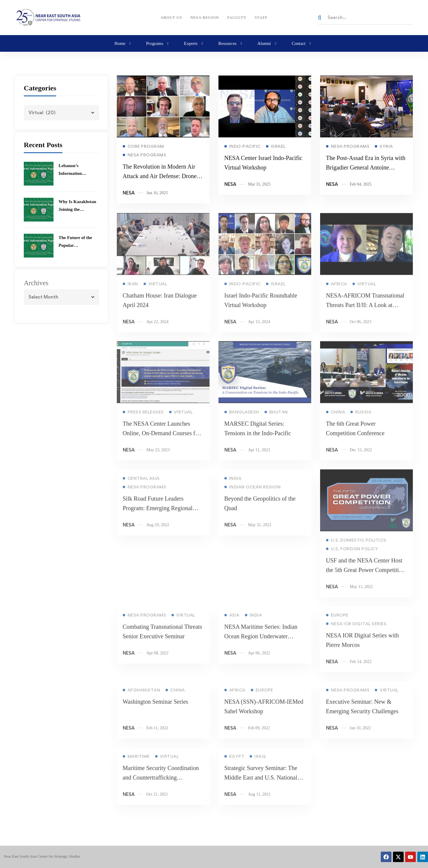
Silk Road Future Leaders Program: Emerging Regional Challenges (158, 515)
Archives (36, 283)
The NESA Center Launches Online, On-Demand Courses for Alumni (162, 440)
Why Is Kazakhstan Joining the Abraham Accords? (77, 209)
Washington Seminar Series (156, 709)
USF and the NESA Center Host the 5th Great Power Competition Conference (365, 577)
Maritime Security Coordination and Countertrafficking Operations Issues (161, 785)
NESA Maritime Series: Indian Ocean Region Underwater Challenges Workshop (261, 643)
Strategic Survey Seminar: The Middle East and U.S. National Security (261, 785)
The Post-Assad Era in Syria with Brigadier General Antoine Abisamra (365, 171)
